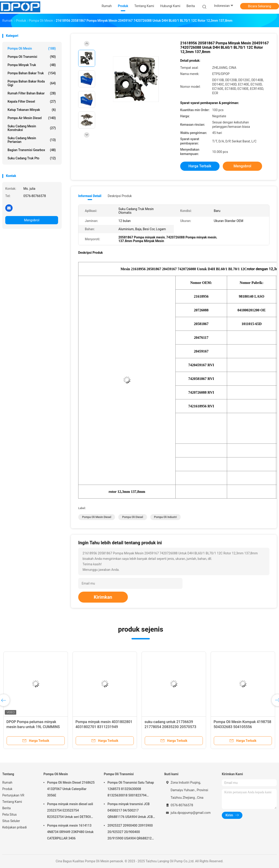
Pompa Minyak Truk (32, 65)
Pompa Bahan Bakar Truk (32, 73)
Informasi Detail (90, 196)
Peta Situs (9, 815)
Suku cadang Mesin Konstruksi (32, 128)
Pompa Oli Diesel (133, 517)
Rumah (7, 783)
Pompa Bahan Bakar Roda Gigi (32, 83)
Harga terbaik (200, 166)
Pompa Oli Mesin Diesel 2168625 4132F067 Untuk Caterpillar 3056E (71, 789)
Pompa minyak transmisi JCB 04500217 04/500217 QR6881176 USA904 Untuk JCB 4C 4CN (130, 811)
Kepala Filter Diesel (32, 101)
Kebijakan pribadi (15, 827)
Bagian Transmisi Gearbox (32, 150)
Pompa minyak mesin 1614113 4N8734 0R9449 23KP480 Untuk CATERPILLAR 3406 (70, 832)
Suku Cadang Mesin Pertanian (32, 140)
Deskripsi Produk (120, 196)
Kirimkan (103, 597)
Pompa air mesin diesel (32, 118)
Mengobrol (32, 220)
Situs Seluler (11, 821)
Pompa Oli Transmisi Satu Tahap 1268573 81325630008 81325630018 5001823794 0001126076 (131, 790)
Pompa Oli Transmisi (32, 57)
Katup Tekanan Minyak (32, 110)
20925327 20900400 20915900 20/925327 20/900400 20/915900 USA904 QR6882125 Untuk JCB (130, 833)
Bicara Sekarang (260, 6)
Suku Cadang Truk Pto (32, 158)
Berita (7, 808)
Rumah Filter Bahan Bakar (32, 93)
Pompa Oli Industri (165, 517)
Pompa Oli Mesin (32, 48)
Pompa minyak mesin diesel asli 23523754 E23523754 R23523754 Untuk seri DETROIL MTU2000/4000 (70, 811)
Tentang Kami (12, 802)
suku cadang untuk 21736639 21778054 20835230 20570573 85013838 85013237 (170, 727)
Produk (7, 789)
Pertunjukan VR (13, 795)
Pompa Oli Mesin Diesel (97, 517)
